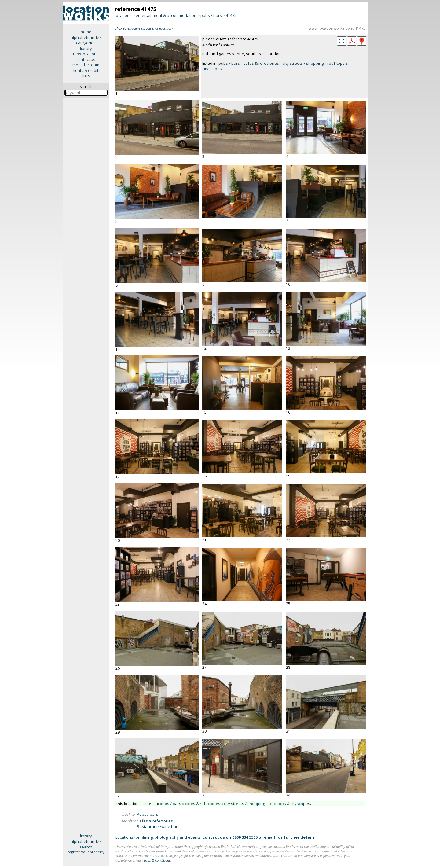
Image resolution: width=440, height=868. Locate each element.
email (269, 837)
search (86, 847)
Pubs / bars (148, 814)
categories (86, 43)
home (86, 32)
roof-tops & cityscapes (289, 804)
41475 (231, 15)
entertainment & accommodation (166, 15)
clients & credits (86, 70)
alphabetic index (86, 37)
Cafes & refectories (155, 821)
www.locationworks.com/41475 (337, 28)
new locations (86, 54)
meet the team (86, 65)
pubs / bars (211, 15)
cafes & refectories (261, 63)
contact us (86, 59)
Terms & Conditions (156, 860)
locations (123, 15)
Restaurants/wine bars (158, 826)
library (86, 48)
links (86, 76)
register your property (86, 852)
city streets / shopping (303, 63)
